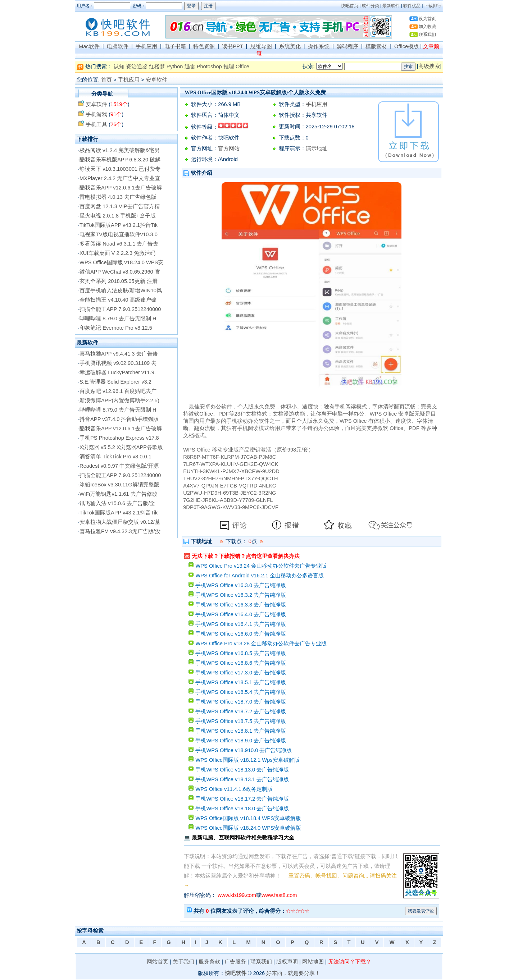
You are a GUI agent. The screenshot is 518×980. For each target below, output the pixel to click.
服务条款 (209, 962)
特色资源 (204, 46)
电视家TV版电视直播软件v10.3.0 (119, 234)
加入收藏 (427, 27)
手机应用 (146, 46)
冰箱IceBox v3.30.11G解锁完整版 (119, 485)
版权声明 (287, 962)
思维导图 (261, 46)
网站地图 (313, 962)
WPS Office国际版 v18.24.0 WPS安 (121, 262)
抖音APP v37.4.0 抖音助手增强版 (119, 419)
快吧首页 (350, 6)
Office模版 (406, 46)
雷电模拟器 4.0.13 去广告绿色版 (118, 197)
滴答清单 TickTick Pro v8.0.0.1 (115, 457)
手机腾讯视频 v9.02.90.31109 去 (118, 363)
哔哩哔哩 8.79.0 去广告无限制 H (118, 319)
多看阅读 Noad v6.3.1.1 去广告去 (119, 244)
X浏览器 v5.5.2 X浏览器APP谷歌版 (121, 447)
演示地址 (317, 148)
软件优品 (412, 6)
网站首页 (158, 962)
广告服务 (235, 962)
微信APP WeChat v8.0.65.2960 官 (120, 272)
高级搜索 (429, 66)
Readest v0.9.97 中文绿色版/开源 (119, 466)
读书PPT (232, 46)
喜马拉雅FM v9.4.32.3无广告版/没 (120, 531)
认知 (119, 67)
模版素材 (376, 46)
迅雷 (190, 67)
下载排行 (433, 6)
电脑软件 (118, 46)
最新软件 (391, 6)
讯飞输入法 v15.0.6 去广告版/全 (117, 503)
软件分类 (371, 6)
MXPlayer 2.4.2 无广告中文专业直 (120, 178)
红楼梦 (157, 67)
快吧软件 (236, 973)
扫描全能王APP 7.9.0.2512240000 (120, 309)
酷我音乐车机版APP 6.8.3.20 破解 (120, 160)
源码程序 (347, 46)
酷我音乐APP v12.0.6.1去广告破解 (121, 188)
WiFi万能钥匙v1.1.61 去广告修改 (118, 494)
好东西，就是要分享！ (293, 973)
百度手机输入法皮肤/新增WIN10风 (121, 290)
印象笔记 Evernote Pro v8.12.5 (116, 328)
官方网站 (229, 148)
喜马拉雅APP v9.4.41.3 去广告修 (119, 354)
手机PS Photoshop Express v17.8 (119, 438)
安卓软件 (156, 80)
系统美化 (290, 46)
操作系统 (319, 46)
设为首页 (427, 19)
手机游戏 (96, 114)
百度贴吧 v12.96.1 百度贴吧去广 (118, 391)
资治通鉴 (137, 67)
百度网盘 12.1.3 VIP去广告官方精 (120, 206)
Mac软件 (89, 46)
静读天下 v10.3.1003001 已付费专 (120, 169)
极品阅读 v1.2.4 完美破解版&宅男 (120, 150)
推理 (229, 67)
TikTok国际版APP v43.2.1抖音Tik (119, 225)
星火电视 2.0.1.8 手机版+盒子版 (118, 216)
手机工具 (96, 124)
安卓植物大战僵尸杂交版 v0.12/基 (120, 522)
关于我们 (183, 962)
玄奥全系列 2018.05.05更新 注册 (119, 281)
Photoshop (209, 67)
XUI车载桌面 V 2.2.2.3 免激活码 (117, 253)
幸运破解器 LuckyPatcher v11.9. (118, 372)
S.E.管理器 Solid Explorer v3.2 (115, 382)
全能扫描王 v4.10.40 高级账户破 (118, 300)
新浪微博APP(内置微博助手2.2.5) (119, 400)
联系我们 (427, 35)
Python (175, 67)
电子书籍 (175, 46)
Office (242, 67)
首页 (106, 80)
